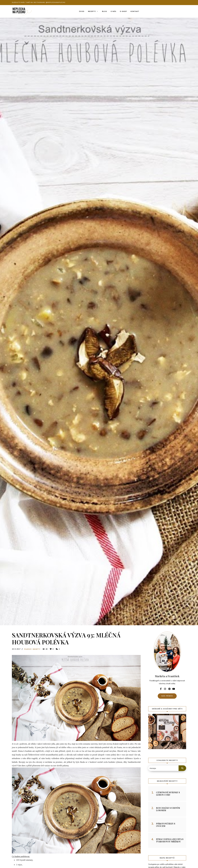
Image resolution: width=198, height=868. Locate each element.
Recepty (92, 11)
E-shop (123, 11)
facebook (161, 689)
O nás (113, 11)
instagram (165, 689)
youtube (174, 689)
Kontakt (135, 11)
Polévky (28, 649)
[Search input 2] (164, 768)
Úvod (82, 11)
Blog (104, 11)
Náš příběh (167, 696)
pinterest (169, 689)
